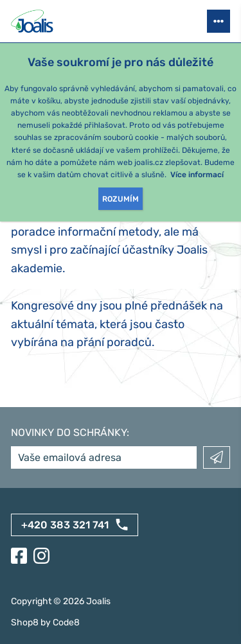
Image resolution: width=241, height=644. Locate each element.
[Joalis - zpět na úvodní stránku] (33, 21)
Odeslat (217, 457)
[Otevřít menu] (219, 21)
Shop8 (25, 622)
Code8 (66, 622)
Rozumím (121, 199)
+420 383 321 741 (65, 525)
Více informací (197, 175)
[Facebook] (19, 556)
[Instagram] (41, 556)
